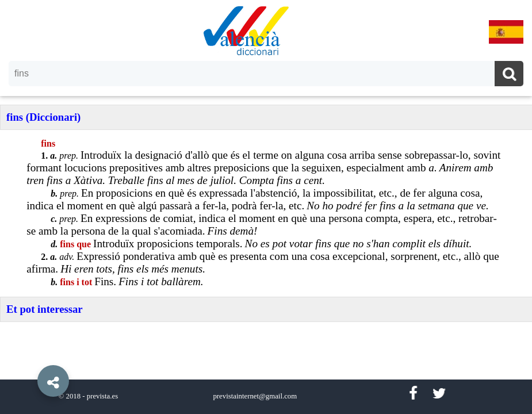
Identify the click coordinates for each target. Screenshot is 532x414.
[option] (266, 207)
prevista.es (102, 396)
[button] (29, 355)
